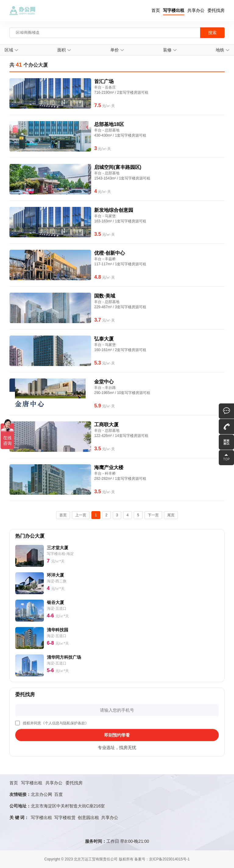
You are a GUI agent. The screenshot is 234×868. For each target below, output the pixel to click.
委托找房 (216, 10)
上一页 (81, 515)
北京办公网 (41, 794)
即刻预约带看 (117, 735)
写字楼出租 (174, 10)
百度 (58, 794)
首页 (156, 10)
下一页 (153, 515)
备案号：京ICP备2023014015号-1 (162, 859)
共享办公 (196, 10)
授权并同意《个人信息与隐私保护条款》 (56, 723)
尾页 (171, 515)
